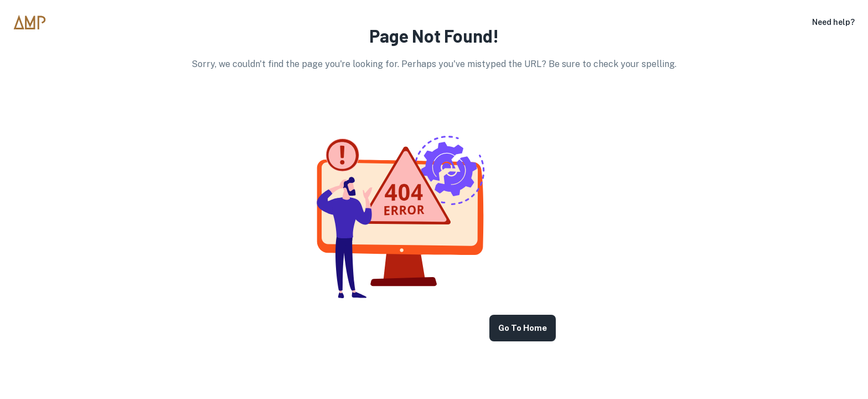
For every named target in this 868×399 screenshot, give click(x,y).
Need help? (833, 22)
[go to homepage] (34, 22)
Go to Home (523, 328)
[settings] (803, 22)
